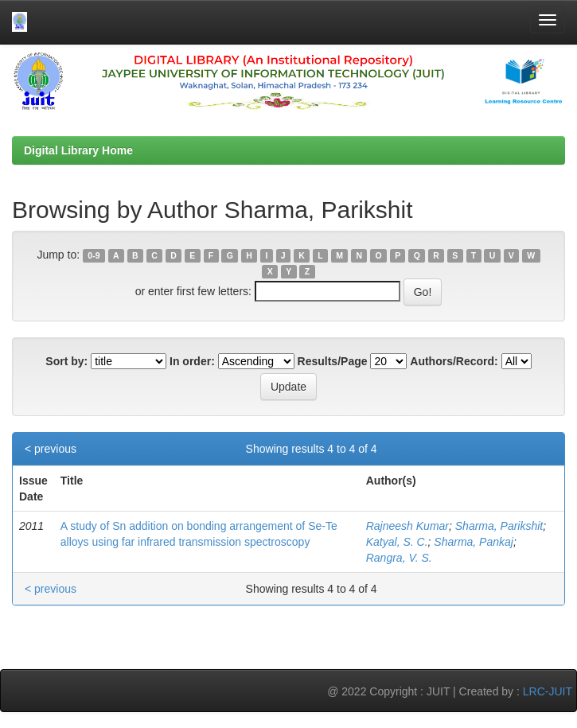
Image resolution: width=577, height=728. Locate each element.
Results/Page (333, 361)
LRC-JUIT (548, 691)
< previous (51, 449)
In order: (192, 361)
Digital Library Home (78, 150)
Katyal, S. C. (397, 542)
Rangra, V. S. (399, 558)
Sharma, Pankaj (474, 542)
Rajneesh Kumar (407, 526)
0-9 (94, 255)
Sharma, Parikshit (499, 526)
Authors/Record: (454, 361)
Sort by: (66, 361)
